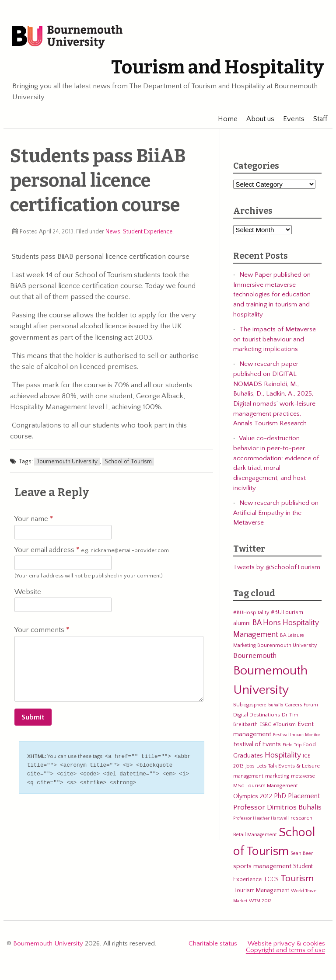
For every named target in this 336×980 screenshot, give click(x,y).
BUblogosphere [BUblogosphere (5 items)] (250, 705)
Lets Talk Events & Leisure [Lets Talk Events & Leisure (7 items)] (288, 766)
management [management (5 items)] (248, 776)
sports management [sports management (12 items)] (262, 866)
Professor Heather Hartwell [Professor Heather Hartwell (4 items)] (261, 818)
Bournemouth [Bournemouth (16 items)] (255, 656)
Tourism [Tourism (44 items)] (297, 879)
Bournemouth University (67, 37)
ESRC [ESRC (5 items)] (265, 725)
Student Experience (148, 232)
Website (28, 592)
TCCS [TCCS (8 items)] (271, 879)
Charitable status (213, 944)
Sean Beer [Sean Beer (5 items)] (302, 853)
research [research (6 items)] (301, 818)
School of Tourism (128, 462)
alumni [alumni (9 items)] (242, 623)
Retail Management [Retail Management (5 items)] (255, 835)
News (113, 232)
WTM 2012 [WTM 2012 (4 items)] (260, 901)
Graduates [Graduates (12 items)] (248, 756)
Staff (317, 119)
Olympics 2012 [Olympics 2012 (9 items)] (253, 796)
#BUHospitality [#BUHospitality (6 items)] (251, 612)
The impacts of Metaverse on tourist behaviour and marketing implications (275, 339)
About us (257, 119)
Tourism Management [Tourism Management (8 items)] (261, 890)
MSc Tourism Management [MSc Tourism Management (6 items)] (266, 785)
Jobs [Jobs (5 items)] (250, 766)
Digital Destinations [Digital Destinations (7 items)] (257, 715)
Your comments (42, 630)
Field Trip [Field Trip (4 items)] (292, 745)
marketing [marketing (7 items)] (277, 776)
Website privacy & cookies (286, 944)
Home (224, 119)
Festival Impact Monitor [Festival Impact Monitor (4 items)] (297, 735)
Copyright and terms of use (285, 950)
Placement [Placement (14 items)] (304, 796)
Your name (34, 519)
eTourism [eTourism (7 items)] (284, 724)
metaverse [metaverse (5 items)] (303, 776)
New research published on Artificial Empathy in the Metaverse (276, 513)
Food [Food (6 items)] (310, 744)
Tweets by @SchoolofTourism (277, 567)
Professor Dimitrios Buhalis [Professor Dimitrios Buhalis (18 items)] (277, 807)
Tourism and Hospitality (217, 67)
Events (290, 119)
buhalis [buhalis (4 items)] (276, 705)
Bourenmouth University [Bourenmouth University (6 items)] (287, 645)
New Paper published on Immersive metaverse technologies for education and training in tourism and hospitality (272, 295)
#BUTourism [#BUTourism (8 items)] (287, 612)
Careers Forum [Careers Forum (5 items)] (301, 705)
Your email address (92, 550)
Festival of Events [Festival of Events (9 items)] (257, 744)
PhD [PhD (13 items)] (280, 796)
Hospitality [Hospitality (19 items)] (283, 755)
